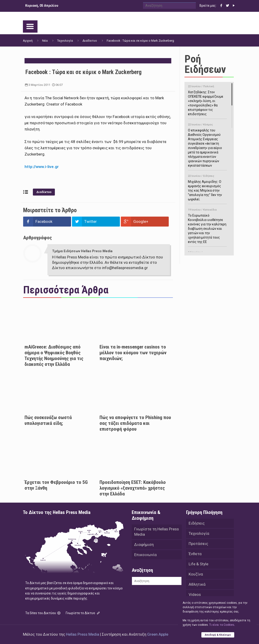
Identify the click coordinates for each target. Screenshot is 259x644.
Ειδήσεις (197, 523)
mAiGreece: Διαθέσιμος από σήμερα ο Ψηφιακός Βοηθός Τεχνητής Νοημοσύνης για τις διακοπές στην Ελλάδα (54, 356)
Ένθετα (195, 554)
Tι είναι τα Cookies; (222, 625)
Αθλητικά (197, 584)
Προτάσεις (198, 544)
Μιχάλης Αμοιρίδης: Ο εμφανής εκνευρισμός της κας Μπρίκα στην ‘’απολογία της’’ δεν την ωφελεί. (207, 187)
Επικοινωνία (145, 555)
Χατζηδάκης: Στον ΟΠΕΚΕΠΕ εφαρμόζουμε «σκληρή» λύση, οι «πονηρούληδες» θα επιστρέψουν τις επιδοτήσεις (207, 100)
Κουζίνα (196, 574)
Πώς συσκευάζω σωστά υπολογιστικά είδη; (48, 420)
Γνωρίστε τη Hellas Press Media (157, 532)
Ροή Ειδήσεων (205, 64)
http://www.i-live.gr (42, 167)
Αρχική (28, 41)
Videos (195, 594)
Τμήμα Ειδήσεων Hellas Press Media (82, 251)
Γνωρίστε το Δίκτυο (83, 613)
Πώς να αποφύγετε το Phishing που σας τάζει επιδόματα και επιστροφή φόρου (135, 423)
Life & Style (198, 564)
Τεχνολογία (65, 41)
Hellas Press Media (83, 634)
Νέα (45, 41)
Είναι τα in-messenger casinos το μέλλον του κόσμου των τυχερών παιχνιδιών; (133, 353)
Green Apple (158, 634)
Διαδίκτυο (90, 41)
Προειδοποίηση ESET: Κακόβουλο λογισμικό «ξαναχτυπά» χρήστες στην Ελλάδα (133, 488)
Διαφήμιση (144, 544)
